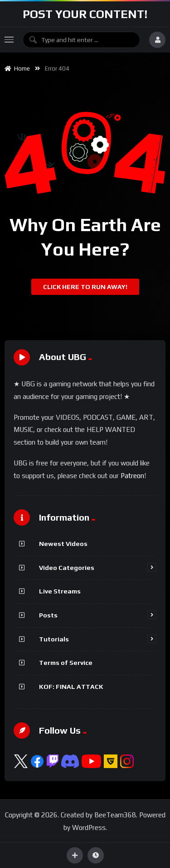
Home (17, 69)
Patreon (132, 476)
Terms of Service (66, 663)
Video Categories (67, 568)
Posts (48, 615)
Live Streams (60, 591)
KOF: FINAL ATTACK (71, 687)
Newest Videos (63, 544)
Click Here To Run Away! (85, 287)
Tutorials (54, 639)
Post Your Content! (85, 14)
